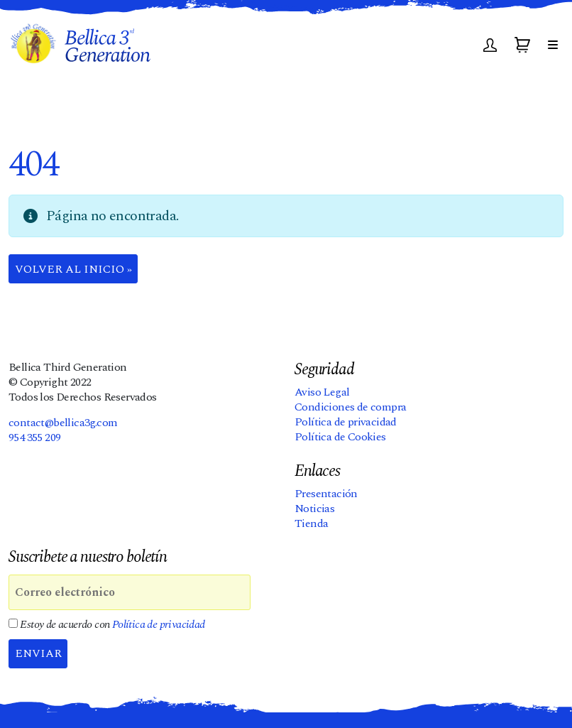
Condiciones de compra (350, 407)
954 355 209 (34, 438)
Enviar (38, 653)
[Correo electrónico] (130, 592)
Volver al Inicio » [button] (73, 269)
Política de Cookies (340, 437)
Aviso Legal (322, 392)
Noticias (314, 509)
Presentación (326, 494)
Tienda (311, 523)
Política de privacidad (346, 422)
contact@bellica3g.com (63, 423)
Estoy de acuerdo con (107, 625)
